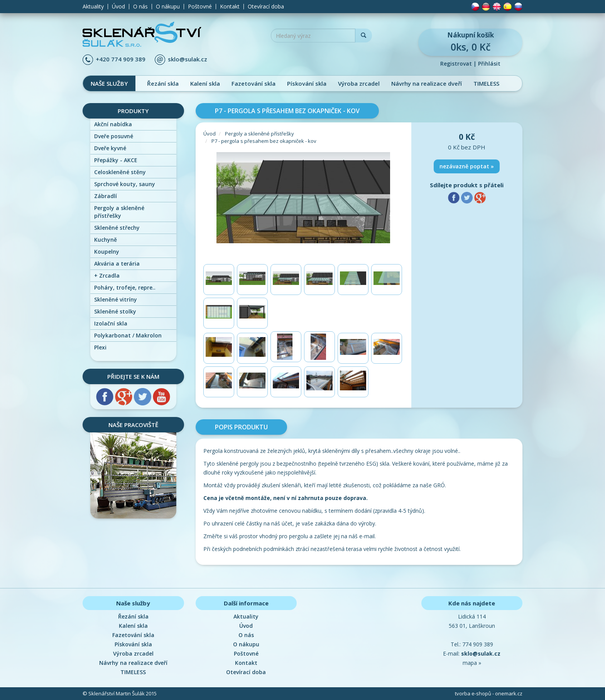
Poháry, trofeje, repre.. (125, 287)
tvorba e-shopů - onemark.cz (489, 693)
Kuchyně (106, 240)
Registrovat (456, 64)
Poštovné (200, 7)
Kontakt (230, 7)
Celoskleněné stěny (120, 172)
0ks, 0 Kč (470, 42)
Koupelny (107, 252)
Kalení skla (205, 83)
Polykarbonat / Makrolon (128, 335)
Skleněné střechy (117, 228)
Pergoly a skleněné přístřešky (119, 212)
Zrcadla (107, 275)
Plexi (100, 347)
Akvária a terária (117, 264)
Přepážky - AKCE (116, 160)
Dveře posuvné (114, 136)
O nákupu (168, 7)
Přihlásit (489, 64)
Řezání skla (163, 83)
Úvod (118, 7)
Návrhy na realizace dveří (427, 83)
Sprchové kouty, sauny (125, 184)
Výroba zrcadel (359, 83)
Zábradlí (106, 196)
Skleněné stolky (115, 311)
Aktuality (93, 7)
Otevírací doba (266, 7)
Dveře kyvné (110, 148)
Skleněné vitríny (116, 299)
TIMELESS (486, 83)
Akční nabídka (113, 124)
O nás (140, 7)
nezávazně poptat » (467, 166)
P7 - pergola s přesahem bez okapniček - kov (264, 141)
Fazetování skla (253, 83)
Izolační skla (111, 323)
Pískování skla (307, 83)
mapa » (472, 663)
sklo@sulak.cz (188, 59)
